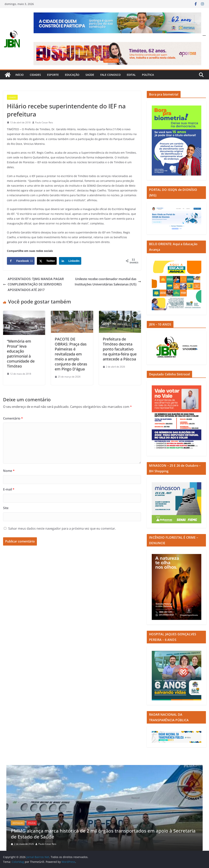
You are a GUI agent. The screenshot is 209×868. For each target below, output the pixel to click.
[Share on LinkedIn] (70, 261)
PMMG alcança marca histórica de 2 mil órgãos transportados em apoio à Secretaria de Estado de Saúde (103, 834)
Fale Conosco (110, 75)
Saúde (90, 75)
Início (19, 75)
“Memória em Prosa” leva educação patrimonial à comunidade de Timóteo (21, 354)
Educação (72, 75)
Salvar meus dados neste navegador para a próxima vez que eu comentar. (62, 528)
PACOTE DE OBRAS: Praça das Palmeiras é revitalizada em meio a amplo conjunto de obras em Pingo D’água (71, 354)
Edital (131, 75)
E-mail (9, 489)
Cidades (35, 75)
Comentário (13, 418)
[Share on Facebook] (21, 261)
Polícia (32, 823)
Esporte (53, 75)
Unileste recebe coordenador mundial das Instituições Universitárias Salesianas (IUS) (108, 282)
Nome (9, 471)
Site (6, 508)
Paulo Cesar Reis (44, 122)
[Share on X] (47, 261)
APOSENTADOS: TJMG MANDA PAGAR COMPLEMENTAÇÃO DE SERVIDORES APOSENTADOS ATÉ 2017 (33, 284)
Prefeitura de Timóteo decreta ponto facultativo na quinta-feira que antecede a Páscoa (120, 349)
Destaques (18, 823)
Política (148, 75)
